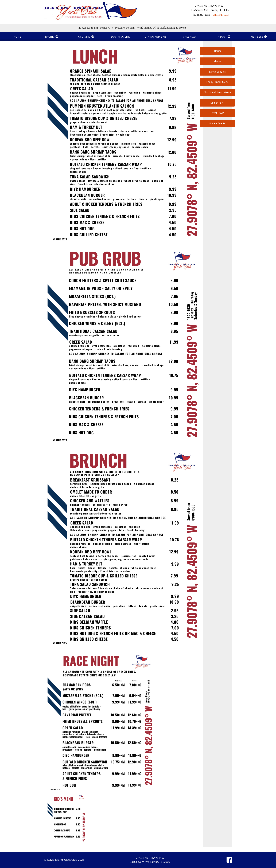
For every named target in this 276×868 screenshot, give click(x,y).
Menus (217, 61)
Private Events (217, 123)
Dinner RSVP (217, 103)
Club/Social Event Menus (217, 92)
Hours (217, 51)
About (224, 37)
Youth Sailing (121, 37)
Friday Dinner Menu (217, 82)
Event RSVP (217, 113)
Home (17, 37)
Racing (52, 37)
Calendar (190, 37)
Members (259, 37)
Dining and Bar (155, 37)
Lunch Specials (217, 72)
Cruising (86, 37)
